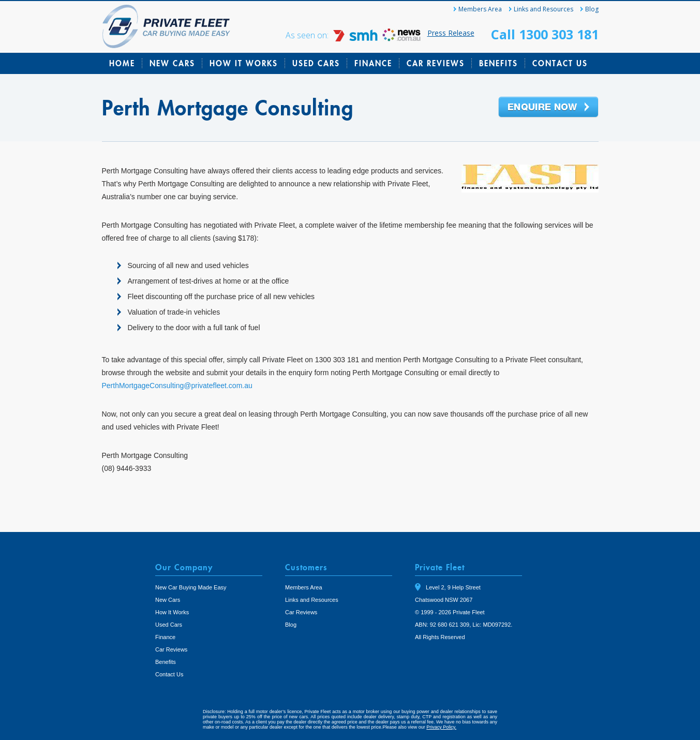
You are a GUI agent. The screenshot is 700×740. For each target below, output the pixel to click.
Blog (592, 9)
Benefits (498, 63)
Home (122, 63)
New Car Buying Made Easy (191, 587)
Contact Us (560, 63)
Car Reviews (436, 63)
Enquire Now (548, 108)
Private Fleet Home (166, 26)
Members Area (480, 9)
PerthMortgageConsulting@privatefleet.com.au (177, 386)
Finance (373, 63)
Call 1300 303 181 (545, 34)
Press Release (451, 33)
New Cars (172, 63)
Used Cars (316, 63)
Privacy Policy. (441, 727)
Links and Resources (543, 9)
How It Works (244, 63)
